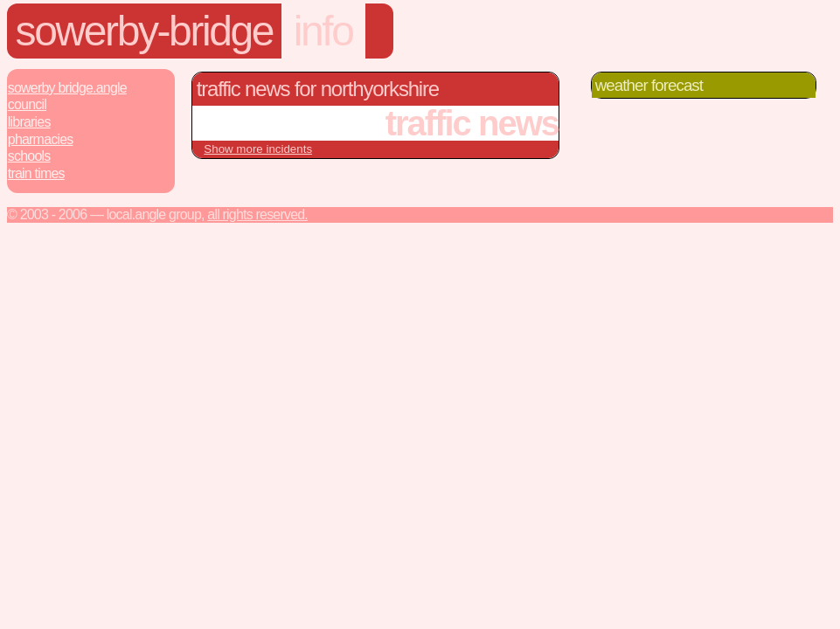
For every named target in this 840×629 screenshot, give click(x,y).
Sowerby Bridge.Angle (67, 88)
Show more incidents (258, 149)
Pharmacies (41, 139)
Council (27, 104)
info (323, 31)
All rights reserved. (257, 214)
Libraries (29, 122)
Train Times (36, 173)
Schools (29, 156)
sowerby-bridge (145, 31)
